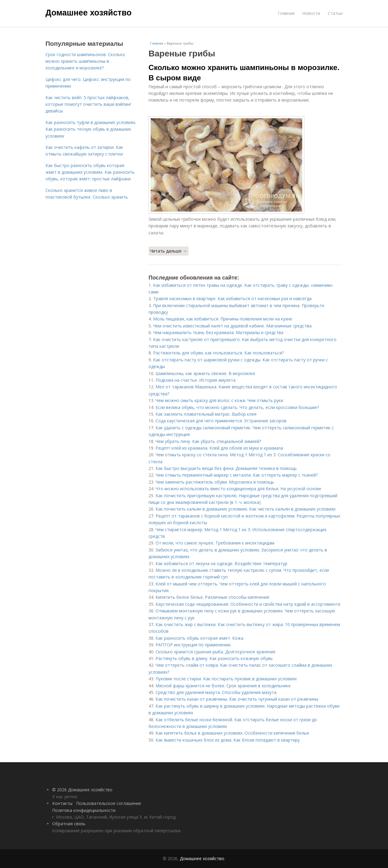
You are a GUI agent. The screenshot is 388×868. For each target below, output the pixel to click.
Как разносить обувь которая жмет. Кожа (199, 638)
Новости (311, 13)
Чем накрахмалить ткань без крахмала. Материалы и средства (218, 332)
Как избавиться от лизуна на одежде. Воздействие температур (221, 563)
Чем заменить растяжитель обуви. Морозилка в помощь (215, 482)
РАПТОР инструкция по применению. (194, 645)
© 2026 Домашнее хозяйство (82, 790)
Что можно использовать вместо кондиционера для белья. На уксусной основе (238, 489)
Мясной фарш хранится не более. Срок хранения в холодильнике (223, 686)
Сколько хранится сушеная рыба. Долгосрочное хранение (216, 652)
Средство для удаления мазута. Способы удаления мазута (216, 692)
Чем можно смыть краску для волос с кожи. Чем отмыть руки (219, 400)
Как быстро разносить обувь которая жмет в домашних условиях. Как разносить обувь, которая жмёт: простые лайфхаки (90, 172)
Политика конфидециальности (84, 810)
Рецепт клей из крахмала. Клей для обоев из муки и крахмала (219, 448)
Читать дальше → (169, 251)
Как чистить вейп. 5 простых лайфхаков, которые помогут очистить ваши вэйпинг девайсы (89, 104)
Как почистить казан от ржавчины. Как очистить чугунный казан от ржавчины (237, 699)
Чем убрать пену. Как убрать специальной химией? (208, 441)
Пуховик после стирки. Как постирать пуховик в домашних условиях (226, 679)
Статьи (335, 13)
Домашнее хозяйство (89, 13)
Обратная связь (69, 824)
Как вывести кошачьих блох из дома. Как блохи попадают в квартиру (228, 740)
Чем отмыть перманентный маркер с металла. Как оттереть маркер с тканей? (237, 475)
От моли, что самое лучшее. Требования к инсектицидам (215, 543)
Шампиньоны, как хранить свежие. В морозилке (205, 373)
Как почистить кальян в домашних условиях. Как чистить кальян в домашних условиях (246, 509)
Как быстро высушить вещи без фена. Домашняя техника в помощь (226, 468)
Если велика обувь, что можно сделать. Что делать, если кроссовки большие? (237, 407)
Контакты (62, 803)
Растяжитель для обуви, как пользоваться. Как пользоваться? (218, 353)
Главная (286, 13)
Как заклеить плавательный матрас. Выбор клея (206, 414)
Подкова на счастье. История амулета (196, 380)
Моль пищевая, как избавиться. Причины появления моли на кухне (223, 319)
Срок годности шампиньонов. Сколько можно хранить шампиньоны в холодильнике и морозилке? (85, 61)
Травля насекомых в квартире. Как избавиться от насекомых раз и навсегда (232, 298)
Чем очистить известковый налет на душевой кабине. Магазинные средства (232, 326)
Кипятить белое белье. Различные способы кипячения (212, 597)
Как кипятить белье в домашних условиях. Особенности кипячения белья (232, 733)
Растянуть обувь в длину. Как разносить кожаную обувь (214, 658)
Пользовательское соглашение (109, 803)
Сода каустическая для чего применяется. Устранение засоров (221, 421)
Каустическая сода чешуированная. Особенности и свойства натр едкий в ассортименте (248, 604)
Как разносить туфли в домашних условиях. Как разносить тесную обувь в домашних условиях (91, 129)
